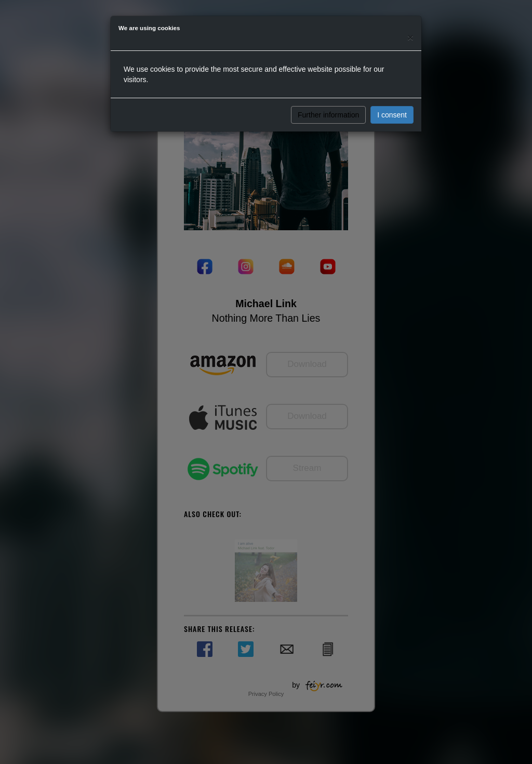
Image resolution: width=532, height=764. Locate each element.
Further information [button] (328, 115)
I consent (392, 115)
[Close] (410, 37)
